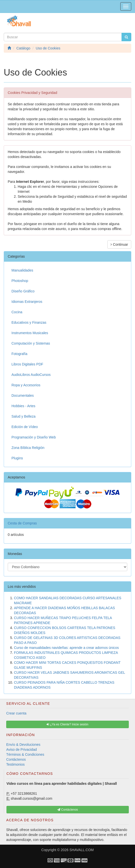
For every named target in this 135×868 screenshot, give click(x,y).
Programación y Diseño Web (34, 437)
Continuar (119, 244)
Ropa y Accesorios (26, 385)
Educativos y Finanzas (29, 322)
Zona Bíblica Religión (28, 448)
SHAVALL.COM (82, 850)
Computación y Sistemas (31, 343)
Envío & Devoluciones (23, 745)
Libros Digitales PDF (27, 364)
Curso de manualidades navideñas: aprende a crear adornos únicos (66, 648)
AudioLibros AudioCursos (31, 375)
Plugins (17, 458)
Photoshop (20, 281)
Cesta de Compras (22, 523)
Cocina (17, 312)
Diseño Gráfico (23, 291)
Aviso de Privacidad (22, 750)
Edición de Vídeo (25, 427)
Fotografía (19, 354)
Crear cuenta (16, 713)
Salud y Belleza (24, 416)
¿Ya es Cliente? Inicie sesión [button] (67, 724)
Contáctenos (16, 759)
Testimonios (15, 764)
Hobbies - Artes (23, 406)
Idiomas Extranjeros (27, 302)
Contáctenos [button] (68, 810)
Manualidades (22, 270)
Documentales (23, 395)
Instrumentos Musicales (30, 333)
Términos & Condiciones (25, 754)
